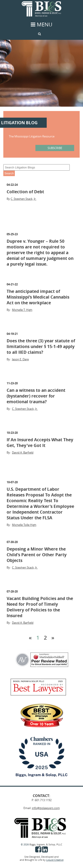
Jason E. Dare (20, 359)
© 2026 (25, 844)
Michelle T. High (22, 310)
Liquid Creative (55, 860)
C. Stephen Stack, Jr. (23, 199)
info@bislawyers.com (46, 808)
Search (9, 173)
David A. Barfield (23, 452)
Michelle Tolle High (24, 525)
